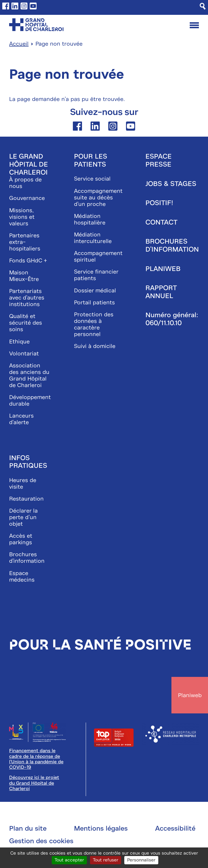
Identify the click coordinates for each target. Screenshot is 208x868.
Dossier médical (95, 291)
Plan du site (28, 828)
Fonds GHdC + (28, 261)
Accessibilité (175, 828)
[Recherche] (203, 6)
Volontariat (24, 354)
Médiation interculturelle (93, 238)
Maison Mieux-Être (24, 276)
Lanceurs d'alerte (21, 419)
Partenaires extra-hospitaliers (25, 242)
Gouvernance (27, 198)
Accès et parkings (21, 539)
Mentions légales (101, 828)
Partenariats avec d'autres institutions (27, 298)
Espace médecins (22, 576)
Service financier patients (96, 275)
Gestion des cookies (41, 841)
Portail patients (94, 303)
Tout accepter (69, 860)
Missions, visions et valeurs (22, 217)
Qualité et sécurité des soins (26, 323)
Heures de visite (23, 483)
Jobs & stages (171, 184)
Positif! (159, 203)
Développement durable (30, 400)
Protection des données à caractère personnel (94, 324)
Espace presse (159, 160)
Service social (92, 179)
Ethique (19, 342)
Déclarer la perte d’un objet (23, 517)
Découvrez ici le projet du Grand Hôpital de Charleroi (34, 783)
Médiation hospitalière (90, 219)
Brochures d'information (27, 558)
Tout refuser (106, 860)
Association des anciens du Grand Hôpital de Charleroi (29, 375)
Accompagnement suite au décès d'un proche (98, 198)
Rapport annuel (161, 292)
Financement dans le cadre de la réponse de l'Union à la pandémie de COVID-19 (36, 759)
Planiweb (163, 269)
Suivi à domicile (95, 346)
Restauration (26, 499)
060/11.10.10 (164, 323)
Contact (161, 222)
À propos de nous (25, 183)
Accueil (19, 44)
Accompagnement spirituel (98, 256)
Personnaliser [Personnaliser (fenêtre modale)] (141, 860)
